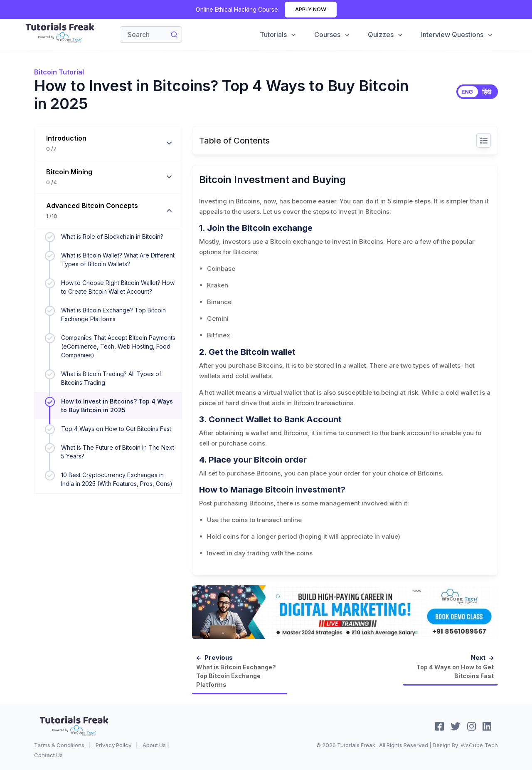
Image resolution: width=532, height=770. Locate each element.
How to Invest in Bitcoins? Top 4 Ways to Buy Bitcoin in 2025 (117, 406)
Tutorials (278, 35)
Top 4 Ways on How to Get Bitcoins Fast (116, 429)
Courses (332, 35)
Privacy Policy (113, 745)
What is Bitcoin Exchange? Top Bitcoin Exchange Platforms (113, 314)
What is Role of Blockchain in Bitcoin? (112, 236)
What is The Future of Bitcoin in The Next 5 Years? (118, 452)
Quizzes (386, 35)
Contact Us (48, 755)
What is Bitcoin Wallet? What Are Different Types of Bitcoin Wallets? (118, 260)
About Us (154, 745)
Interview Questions (457, 35)
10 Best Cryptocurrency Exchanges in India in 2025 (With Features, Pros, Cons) (117, 479)
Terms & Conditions (59, 745)
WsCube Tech (479, 745)
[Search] (151, 35)
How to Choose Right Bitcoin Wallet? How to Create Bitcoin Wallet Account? (118, 287)
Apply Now (311, 9)
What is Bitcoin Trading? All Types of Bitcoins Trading (111, 378)
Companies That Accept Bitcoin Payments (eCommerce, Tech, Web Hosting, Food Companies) (118, 346)
